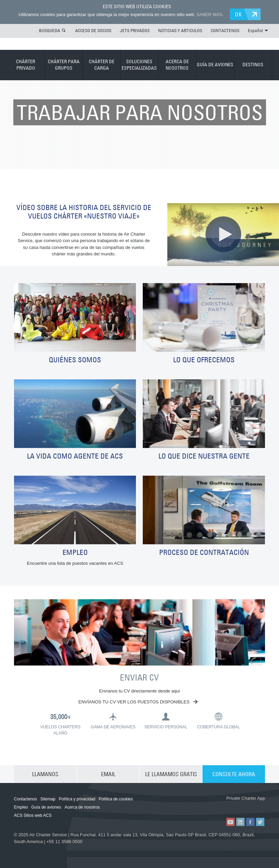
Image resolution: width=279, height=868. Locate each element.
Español (258, 30)
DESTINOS (253, 65)
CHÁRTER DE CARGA (102, 65)
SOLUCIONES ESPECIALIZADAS (139, 65)
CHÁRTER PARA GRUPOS (64, 65)
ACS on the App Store (206, 806)
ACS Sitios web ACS (33, 815)
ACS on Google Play (246, 806)
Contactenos (25, 799)
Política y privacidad (77, 799)
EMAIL (108, 774)
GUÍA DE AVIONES (215, 65)
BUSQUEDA (50, 30)
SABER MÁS (209, 15)
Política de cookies (116, 799)
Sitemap (48, 799)
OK (239, 14)
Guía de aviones (46, 807)
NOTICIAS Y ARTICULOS (180, 30)
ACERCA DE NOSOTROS (177, 65)
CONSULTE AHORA (234, 774)
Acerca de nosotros (82, 807)
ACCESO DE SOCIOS (93, 30)
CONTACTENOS (225, 30)
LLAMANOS (45, 774)
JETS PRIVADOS (135, 30)
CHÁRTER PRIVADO (26, 65)
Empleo (21, 807)
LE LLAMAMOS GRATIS (171, 774)
